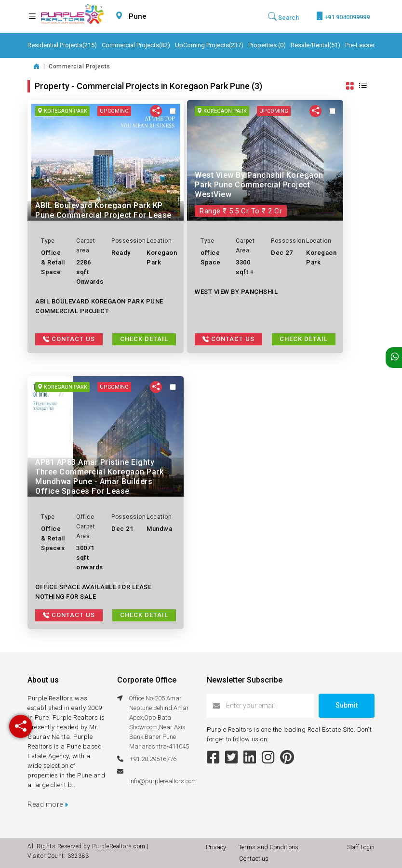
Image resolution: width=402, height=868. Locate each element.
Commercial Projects (80, 66)
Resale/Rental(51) (315, 45)
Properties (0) (267, 45)
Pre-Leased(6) (365, 45)
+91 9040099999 (343, 16)
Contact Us (69, 339)
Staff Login (361, 847)
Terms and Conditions (270, 847)
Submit (347, 705)
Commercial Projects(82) (136, 45)
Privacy (217, 847)
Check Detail (144, 339)
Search (283, 17)
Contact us (254, 859)
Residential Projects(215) (62, 45)
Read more (48, 804)
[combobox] (161, 17)
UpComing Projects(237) (209, 45)
